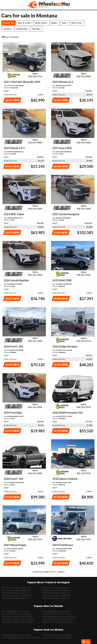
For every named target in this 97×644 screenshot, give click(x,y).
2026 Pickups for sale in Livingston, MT (58, 590)
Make (55, 23)
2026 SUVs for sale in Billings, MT (56, 588)
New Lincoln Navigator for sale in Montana (59, 617)
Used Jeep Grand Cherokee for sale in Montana (21, 638)
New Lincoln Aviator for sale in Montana (58, 619)
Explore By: (9, 23)
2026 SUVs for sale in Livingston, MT (17, 588)
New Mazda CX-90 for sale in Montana (17, 617)
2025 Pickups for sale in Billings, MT (57, 596)
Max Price (77, 23)
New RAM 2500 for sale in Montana (16, 612)
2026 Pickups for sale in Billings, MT (16, 590)
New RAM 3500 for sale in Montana (57, 612)
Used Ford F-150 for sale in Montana (57, 638)
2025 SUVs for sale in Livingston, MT (17, 593)
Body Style (42, 23)
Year (65, 23)
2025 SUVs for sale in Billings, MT (56, 593)
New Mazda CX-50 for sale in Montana (58, 614)
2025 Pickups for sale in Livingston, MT (17, 596)
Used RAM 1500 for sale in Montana (57, 635)
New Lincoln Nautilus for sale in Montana (18, 619)
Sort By (37, 29)
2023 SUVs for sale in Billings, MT (56, 598)
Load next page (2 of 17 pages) (48, 572)
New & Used (25, 23)
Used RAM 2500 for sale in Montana (16, 635)
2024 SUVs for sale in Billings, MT (15, 598)
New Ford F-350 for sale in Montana (57, 622)
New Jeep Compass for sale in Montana (18, 622)
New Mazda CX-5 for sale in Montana (17, 614)
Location (8, 29)
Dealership (23, 29)
